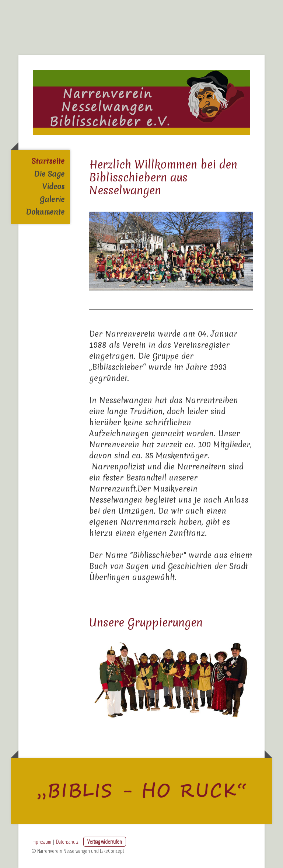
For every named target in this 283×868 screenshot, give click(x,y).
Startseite (48, 161)
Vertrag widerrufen (105, 841)
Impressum (41, 841)
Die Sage (49, 174)
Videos (53, 186)
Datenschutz (67, 841)
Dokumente (45, 212)
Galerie (52, 199)
